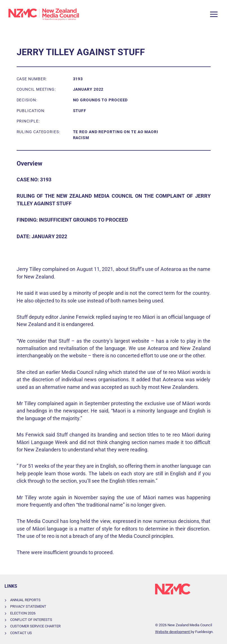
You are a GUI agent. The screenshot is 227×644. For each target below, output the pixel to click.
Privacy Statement (28, 606)
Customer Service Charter (35, 626)
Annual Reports (25, 600)
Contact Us (21, 633)
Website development (173, 632)
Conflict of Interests (31, 620)
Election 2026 (23, 613)
